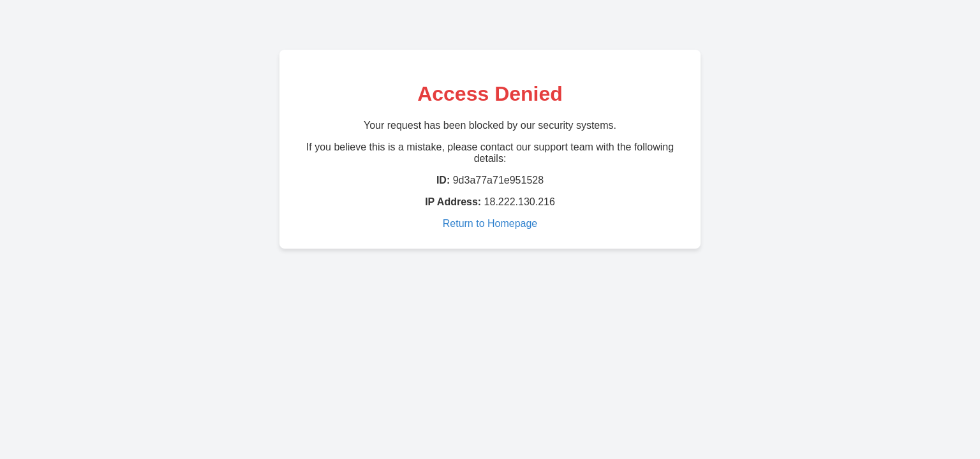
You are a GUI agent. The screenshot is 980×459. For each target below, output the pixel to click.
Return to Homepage (490, 223)
